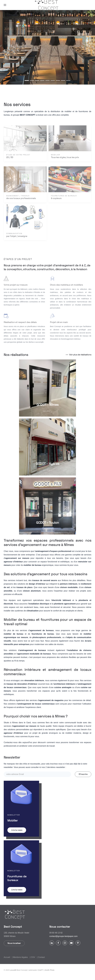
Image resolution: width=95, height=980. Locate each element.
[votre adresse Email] (37, 774)
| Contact (41, 957)
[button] (5, 5)
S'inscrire (83, 774)
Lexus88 (13, 970)
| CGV (32, 957)
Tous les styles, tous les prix (65, 157)
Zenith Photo (49, 970)
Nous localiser (14, 943)
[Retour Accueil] (47, 5)
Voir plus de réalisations (80, 355)
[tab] (27, 81)
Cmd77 (40, 970)
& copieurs (56, 198)
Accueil (7, 957)
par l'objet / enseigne (17, 236)
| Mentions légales (20, 957)
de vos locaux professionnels (21, 198)
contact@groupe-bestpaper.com (63, 936)
